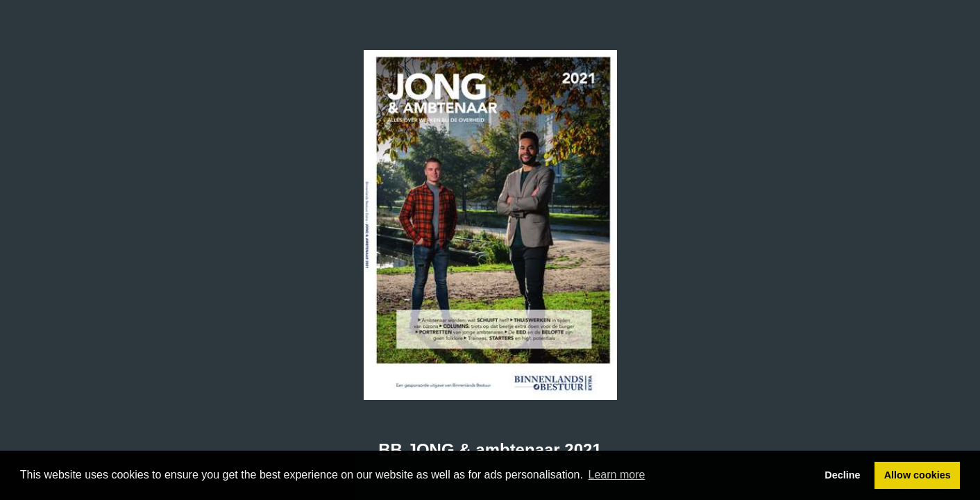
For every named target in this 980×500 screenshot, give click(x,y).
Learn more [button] (617, 475)
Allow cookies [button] (918, 475)
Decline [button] (842, 475)
